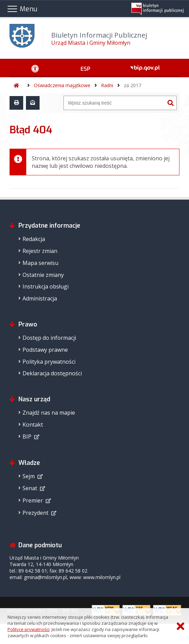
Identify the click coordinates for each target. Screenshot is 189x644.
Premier (33, 500)
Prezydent (35, 513)
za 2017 (133, 85)
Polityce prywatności (28, 629)
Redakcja (34, 239)
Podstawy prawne (45, 350)
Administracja (40, 298)
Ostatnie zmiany (43, 275)
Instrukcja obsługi (46, 286)
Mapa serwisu (40, 263)
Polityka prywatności (49, 362)
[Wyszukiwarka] (114, 103)
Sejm (29, 476)
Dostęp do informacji (49, 338)
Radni (107, 85)
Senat (30, 488)
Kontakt (33, 425)
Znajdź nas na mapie (49, 413)
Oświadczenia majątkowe (62, 85)
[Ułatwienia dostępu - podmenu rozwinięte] (35, 68)
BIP (27, 437)
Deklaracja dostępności (52, 373)
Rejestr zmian (40, 251)
